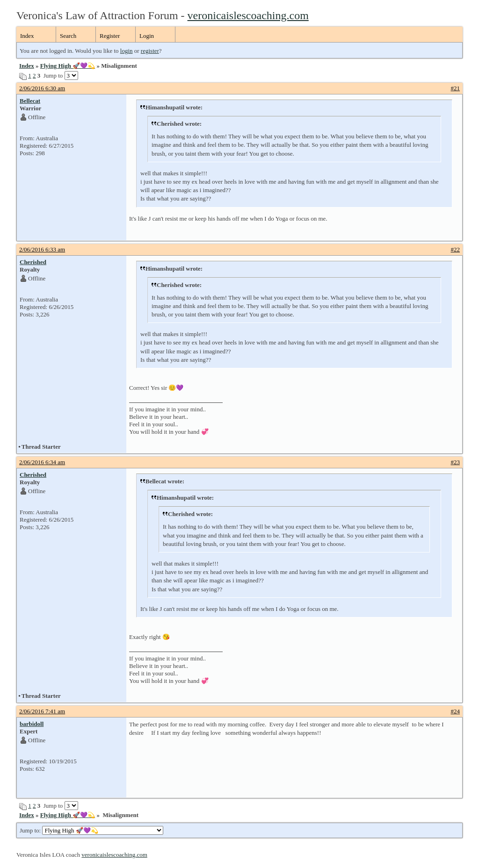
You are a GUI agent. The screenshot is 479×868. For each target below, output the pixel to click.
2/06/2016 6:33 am (42, 249)
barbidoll (32, 724)
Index (27, 36)
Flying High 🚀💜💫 (68, 66)
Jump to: (91, 830)
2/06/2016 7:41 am (42, 711)
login (127, 51)
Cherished (33, 262)
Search (68, 36)
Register (110, 36)
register (150, 51)
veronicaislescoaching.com (248, 15)
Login (147, 36)
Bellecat (30, 101)
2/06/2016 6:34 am (42, 462)
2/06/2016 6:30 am (42, 88)
